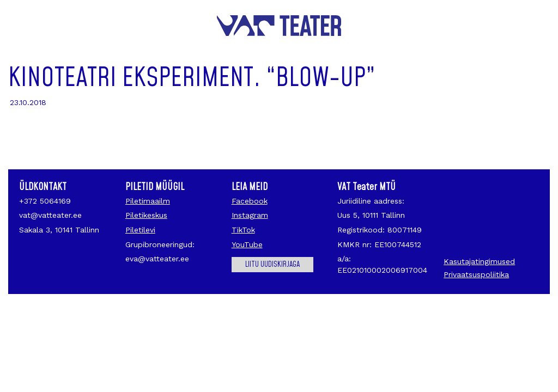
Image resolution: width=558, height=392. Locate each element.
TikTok (243, 230)
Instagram (250, 215)
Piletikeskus (146, 215)
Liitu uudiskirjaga (272, 265)
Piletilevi (140, 230)
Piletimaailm (148, 201)
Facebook (250, 201)
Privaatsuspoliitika (476, 274)
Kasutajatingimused (479, 261)
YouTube (247, 244)
